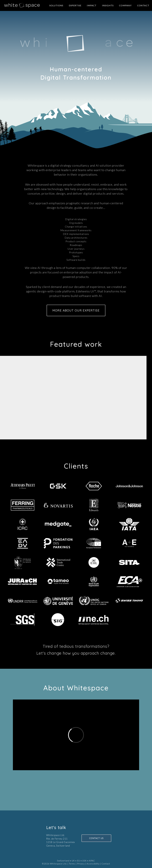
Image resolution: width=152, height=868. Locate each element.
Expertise (75, 5)
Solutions (56, 5)
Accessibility (93, 864)
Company (125, 5)
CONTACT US (96, 838)
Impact (92, 5)
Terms (72, 864)
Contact (143, 5)
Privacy (81, 864)
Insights (108, 5)
